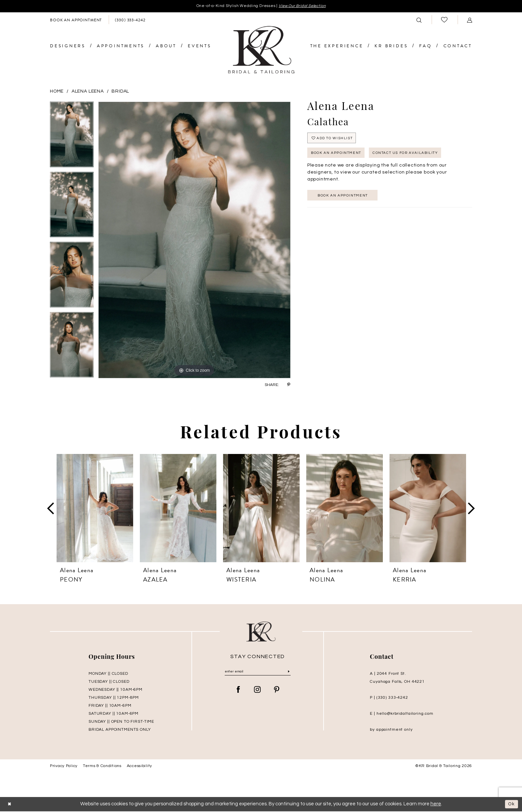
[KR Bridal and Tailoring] (261, 51)
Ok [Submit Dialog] (511, 805)
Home (57, 92)
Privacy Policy (64, 767)
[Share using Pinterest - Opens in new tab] (289, 386)
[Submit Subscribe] (288, 673)
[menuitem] (76, 20)
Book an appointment (348, 201)
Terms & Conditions (102, 767)
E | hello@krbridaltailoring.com (402, 715)
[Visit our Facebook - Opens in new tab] (239, 692)
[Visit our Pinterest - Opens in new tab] (277, 692)
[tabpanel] (72, 137)
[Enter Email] (258, 673)
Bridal (120, 92)
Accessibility (139, 767)
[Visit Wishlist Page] (444, 20)
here (436, 805)
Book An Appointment (340, 157)
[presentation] (95, 509)
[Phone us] (130, 20)
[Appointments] (76, 20)
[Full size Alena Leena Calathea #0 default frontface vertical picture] (194, 241)
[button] (470, 20)
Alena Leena (88, 92)
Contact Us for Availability (419, 157)
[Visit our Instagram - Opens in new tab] (258, 692)
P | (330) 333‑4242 (389, 699)
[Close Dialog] (10, 805)
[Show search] (419, 20)
